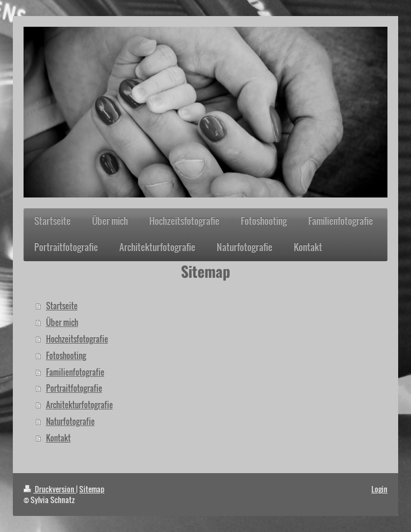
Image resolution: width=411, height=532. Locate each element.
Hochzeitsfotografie (77, 339)
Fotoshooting (66, 355)
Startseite (62, 306)
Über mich (62, 322)
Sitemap (92, 489)
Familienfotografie (75, 372)
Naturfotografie (70, 421)
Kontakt (58, 438)
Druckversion (50, 489)
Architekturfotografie (79, 405)
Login (379, 489)
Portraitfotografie (74, 388)
